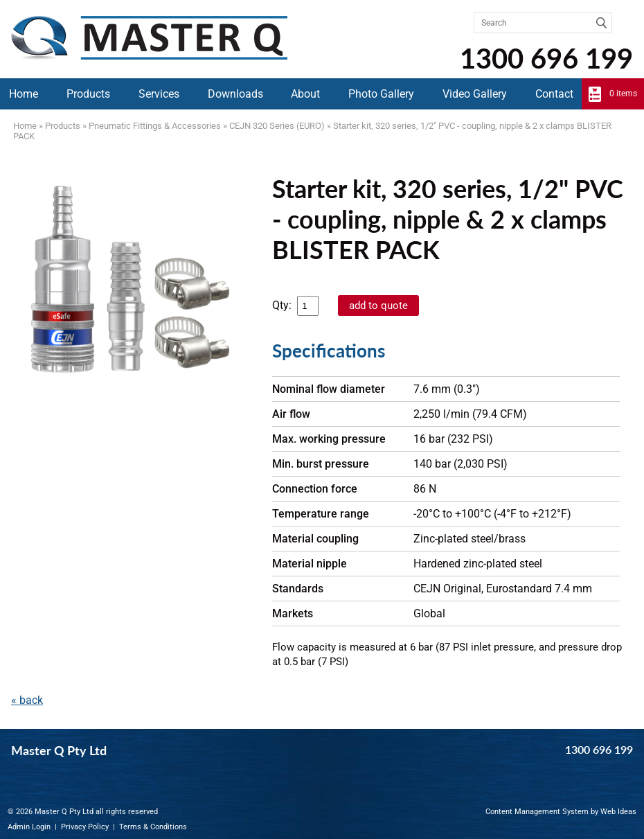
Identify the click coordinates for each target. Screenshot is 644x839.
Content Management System (537, 812)
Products (88, 94)
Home (24, 94)
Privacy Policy (85, 827)
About (305, 94)
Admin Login (29, 827)
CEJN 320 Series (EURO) (277, 126)
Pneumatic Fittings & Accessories (155, 126)
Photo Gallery (381, 94)
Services (159, 94)
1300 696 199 (546, 58)
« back (27, 700)
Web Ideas (618, 812)
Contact (554, 94)
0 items (623, 94)
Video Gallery (475, 94)
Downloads (235, 94)
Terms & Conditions (153, 827)
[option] (129, 277)
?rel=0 (129, 468)
